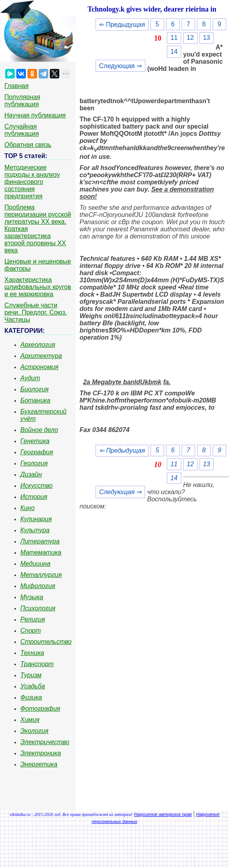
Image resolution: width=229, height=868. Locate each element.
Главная (17, 86)
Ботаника (35, 400)
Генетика (35, 441)
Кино (27, 508)
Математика (41, 552)
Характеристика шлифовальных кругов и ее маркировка (38, 287)
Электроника (41, 753)
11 (174, 38)
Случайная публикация (22, 130)
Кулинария (36, 519)
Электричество (45, 742)
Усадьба (33, 686)
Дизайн (31, 474)
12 (190, 38)
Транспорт (37, 664)
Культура (35, 530)
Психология (38, 608)
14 (174, 52)
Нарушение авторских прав (163, 814)
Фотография (40, 709)
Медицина (35, 564)
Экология (34, 731)
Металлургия (41, 575)
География (37, 452)
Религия (33, 619)
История (34, 497)
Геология (34, 463)
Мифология (38, 586)
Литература (40, 541)
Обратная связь (28, 145)
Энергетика (39, 764)
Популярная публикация (22, 101)
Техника (32, 653)
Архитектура (41, 356)
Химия (30, 720)
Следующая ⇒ (120, 66)
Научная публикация (35, 115)
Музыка (32, 597)
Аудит (30, 378)
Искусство (36, 486)
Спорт (31, 630)
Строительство (46, 642)
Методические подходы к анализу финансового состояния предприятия (32, 182)
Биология (34, 389)
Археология (38, 345)
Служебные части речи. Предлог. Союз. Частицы (36, 312)
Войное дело (39, 430)
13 (207, 38)
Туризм (31, 675)
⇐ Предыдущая (122, 24)
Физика (31, 697)
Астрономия (39, 367)
